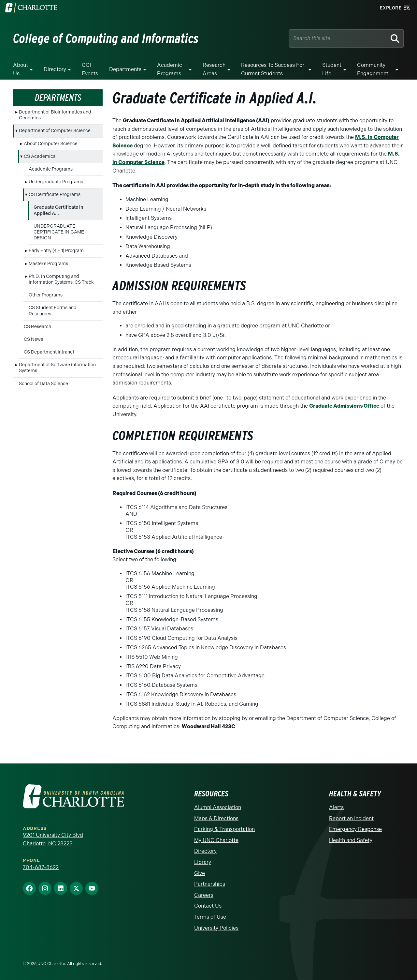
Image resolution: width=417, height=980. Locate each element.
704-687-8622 (41, 867)
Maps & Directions (216, 818)
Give (200, 873)
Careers (204, 895)
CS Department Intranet (49, 352)
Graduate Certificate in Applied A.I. (58, 210)
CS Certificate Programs (55, 195)
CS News (33, 339)
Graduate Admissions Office (344, 406)
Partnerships (210, 884)
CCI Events (90, 69)
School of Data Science (43, 384)
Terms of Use (210, 917)
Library (203, 862)
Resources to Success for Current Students (273, 69)
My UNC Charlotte (216, 840)
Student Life (332, 69)
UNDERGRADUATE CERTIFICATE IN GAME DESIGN (59, 232)
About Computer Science (51, 144)
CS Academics (40, 156)
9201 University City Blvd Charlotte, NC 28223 (53, 839)
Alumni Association (218, 807)
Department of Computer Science (55, 131)
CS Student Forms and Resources (53, 311)
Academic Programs (170, 69)
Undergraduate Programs (56, 182)
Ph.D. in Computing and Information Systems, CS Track (61, 279)
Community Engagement (373, 69)
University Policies (216, 928)
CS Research (37, 327)
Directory (55, 69)
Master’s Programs (48, 264)
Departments (125, 69)
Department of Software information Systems (57, 368)
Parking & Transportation (224, 829)
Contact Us (208, 906)
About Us (21, 69)
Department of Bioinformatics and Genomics (55, 115)
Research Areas (214, 69)
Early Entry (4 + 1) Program (56, 251)
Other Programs (46, 295)
